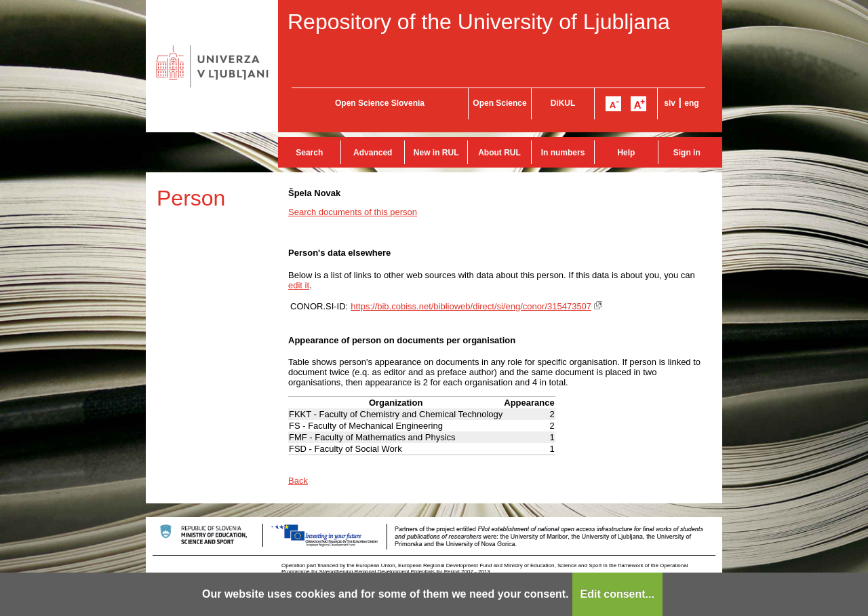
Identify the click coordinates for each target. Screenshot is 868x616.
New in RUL (436, 153)
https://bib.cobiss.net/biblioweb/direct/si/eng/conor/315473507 (471, 306)
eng (691, 103)
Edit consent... (617, 594)
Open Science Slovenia (380, 103)
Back (298, 481)
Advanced (373, 153)
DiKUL (563, 103)
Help (626, 153)
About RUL (499, 153)
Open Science (499, 103)
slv (670, 103)
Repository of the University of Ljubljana (479, 22)
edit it (299, 285)
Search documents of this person (353, 212)
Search (309, 153)
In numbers (563, 153)
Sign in (687, 153)
